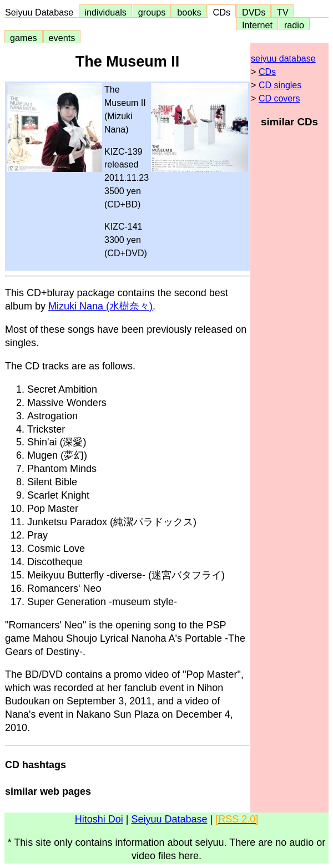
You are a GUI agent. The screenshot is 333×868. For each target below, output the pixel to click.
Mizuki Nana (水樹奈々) (100, 306)
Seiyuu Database (42, 12)
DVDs (254, 12)
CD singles (280, 85)
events (62, 38)
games (24, 38)
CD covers (279, 98)
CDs (222, 12)
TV (282, 12)
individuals (105, 12)
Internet (257, 25)
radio (294, 25)
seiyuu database (283, 59)
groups (152, 12)
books (189, 12)
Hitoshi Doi (99, 819)
